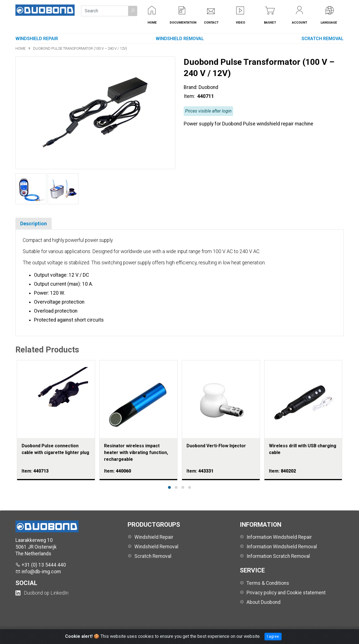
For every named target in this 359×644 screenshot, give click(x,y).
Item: (190, 96)
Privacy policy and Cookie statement (286, 593)
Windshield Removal (180, 39)
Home (21, 48)
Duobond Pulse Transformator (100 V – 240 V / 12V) (80, 48)
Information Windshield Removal (282, 547)
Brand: (191, 87)
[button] (133, 11)
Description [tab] (34, 224)
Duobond (208, 87)
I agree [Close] (273, 636)
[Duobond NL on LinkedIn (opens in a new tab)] (42, 593)
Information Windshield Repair (279, 537)
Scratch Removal (323, 39)
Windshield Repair (37, 39)
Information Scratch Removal (278, 556)
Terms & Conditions (268, 583)
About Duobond (264, 602)
